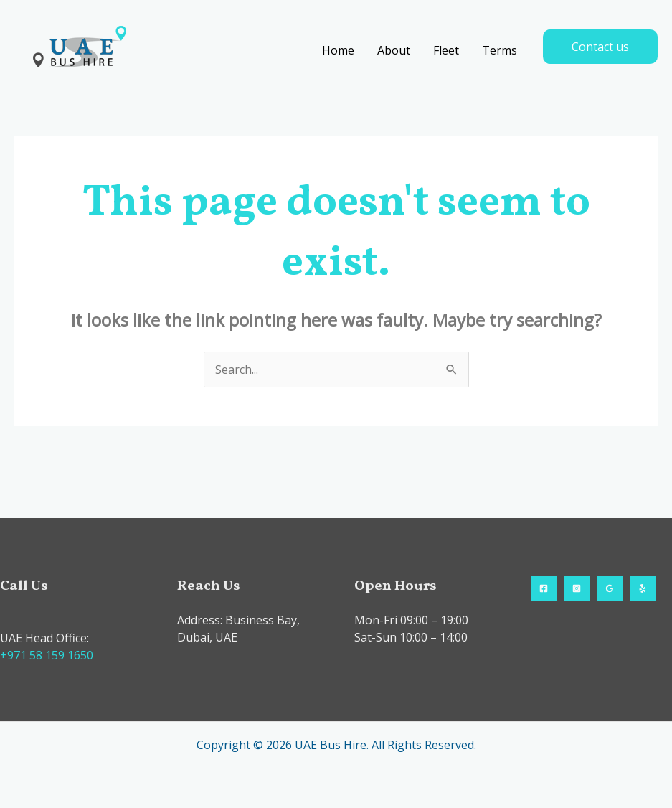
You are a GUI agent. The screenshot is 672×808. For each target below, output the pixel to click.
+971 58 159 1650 (47, 655)
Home (338, 50)
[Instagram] (577, 588)
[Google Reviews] (610, 588)
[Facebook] (544, 588)
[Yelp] (643, 588)
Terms (500, 50)
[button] (600, 47)
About (394, 50)
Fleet (446, 50)
